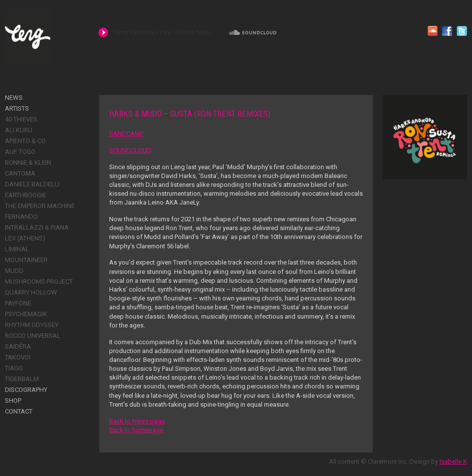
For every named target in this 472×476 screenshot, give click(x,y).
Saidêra (18, 346)
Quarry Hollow (31, 292)
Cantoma (20, 173)
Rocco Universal (33, 336)
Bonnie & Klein (28, 163)
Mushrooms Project (39, 282)
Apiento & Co (25, 141)
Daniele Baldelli (32, 184)
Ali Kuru (19, 130)
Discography (26, 390)
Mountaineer (26, 260)
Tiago (14, 368)
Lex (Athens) (25, 238)
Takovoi (18, 357)
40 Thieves (21, 119)
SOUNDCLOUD (130, 150)
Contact (19, 411)
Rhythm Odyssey (32, 325)
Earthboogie (26, 195)
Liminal (17, 249)
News (14, 98)
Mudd (14, 271)
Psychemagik (26, 314)
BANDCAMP (126, 134)
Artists (17, 108)
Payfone (18, 303)
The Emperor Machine (40, 206)
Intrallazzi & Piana (37, 227)
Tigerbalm (22, 379)
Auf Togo (20, 152)
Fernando (21, 217)
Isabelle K (453, 461)
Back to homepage (136, 430)
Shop (13, 401)
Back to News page (137, 421)
